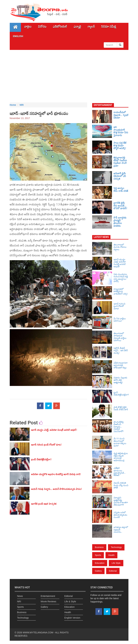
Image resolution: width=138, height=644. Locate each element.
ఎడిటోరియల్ (60, 27)
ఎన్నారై (77, 27)
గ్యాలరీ (91, 27)
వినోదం (42, 27)
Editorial (113, 571)
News (20, 596)
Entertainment (48, 596)
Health (111, 555)
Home (13, 105)
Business (99, 547)
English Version (72, 618)
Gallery (98, 571)
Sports (98, 555)
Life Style (116, 563)
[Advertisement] (69, 76)
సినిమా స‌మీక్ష (109, 27)
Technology (116, 547)
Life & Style (70, 601)
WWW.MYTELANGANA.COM (38, 633)
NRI (22, 105)
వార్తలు (28, 27)
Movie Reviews (48, 601)
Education (100, 563)
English (18, 36)
